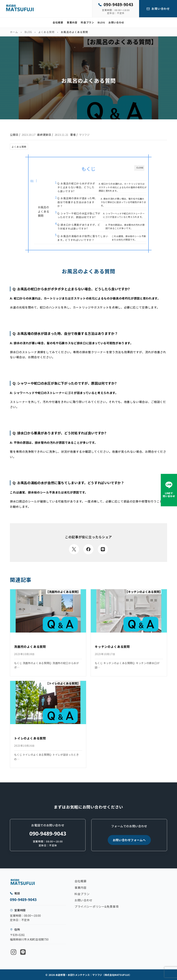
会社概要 (58, 22)
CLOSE (140, 168)
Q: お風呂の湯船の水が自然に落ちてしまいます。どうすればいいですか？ (83, 238)
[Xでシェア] (74, 549)
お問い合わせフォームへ (129, 840)
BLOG (101, 22)
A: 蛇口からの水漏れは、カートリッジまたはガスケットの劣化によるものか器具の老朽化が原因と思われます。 (123, 187)
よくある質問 (46, 32)
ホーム (14, 32)
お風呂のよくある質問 (44, 211)
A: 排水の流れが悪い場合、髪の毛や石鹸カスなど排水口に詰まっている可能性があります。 (123, 202)
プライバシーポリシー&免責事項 (97, 906)
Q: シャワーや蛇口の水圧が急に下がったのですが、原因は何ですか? (79, 215)
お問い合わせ (116, 22)
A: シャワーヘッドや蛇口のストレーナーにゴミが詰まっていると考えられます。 (124, 215)
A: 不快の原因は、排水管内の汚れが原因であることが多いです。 (125, 227)
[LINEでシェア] (103, 549)
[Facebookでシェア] (88, 549)
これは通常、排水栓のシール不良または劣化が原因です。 (129, 238)
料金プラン (87, 22)
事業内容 (72, 22)
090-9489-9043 (48, 834)
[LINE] (23, 952)
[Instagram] (14, 952)
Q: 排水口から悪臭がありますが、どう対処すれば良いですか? (79, 227)
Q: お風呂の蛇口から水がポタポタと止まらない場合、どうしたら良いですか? (76, 187)
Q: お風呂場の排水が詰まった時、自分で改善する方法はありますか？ (77, 202)
